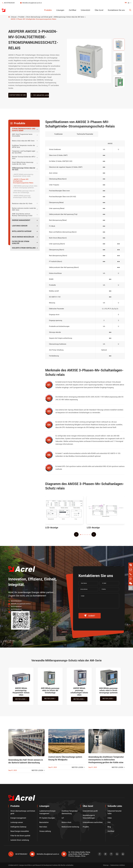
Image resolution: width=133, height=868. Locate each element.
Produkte (48, 10)
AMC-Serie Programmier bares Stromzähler (22, 135)
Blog (109, 827)
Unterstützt (85, 10)
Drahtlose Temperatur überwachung (70, 812)
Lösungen (60, 10)
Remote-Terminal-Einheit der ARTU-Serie (24, 158)
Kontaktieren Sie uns (116, 10)
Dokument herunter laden (115, 812)
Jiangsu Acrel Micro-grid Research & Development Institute (38, 865)
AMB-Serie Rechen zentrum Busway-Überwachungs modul (22, 215)
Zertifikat (73, 10)
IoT (63, 818)
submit (90, 616)
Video (110, 818)
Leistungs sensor (20, 226)
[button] (76, 534)
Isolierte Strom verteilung (24, 248)
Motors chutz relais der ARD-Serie (23, 141)
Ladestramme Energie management (47, 812)
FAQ (109, 822)
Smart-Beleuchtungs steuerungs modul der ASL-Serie (23, 163)
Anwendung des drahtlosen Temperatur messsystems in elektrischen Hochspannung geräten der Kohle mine (106, 760)
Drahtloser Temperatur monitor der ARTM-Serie (24, 146)
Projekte (86, 827)
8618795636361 (8, 3)
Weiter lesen (21, 699)
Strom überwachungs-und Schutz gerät (39, 17)
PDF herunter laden (40, 95)
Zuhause (14, 17)
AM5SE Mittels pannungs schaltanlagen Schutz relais (22, 197)
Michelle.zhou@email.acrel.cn (31, 3)
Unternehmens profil (90, 811)
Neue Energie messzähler (23, 237)
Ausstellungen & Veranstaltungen (89, 817)
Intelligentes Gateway (22, 231)
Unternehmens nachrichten (93, 822)
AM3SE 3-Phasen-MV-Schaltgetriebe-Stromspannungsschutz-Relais (33, 19)
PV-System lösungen (47, 818)
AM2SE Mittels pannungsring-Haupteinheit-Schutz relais (23, 175)
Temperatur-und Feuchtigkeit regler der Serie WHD (24, 152)
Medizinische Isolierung (70, 827)
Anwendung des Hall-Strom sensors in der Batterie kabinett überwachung (26, 761)
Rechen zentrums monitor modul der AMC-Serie (24, 209)
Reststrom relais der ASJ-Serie (22, 204)
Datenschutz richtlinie (118, 865)
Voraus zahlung (45, 831)
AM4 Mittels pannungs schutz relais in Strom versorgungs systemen (25, 187)
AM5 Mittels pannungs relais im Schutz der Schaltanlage (24, 192)
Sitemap (106, 865)
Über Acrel (99, 10)
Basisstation (44, 822)
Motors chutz (66, 822)
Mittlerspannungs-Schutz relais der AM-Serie (69, 17)
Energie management (21, 220)
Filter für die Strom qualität (21, 242)
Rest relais (43, 827)
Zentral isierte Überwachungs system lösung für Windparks (65, 758)
